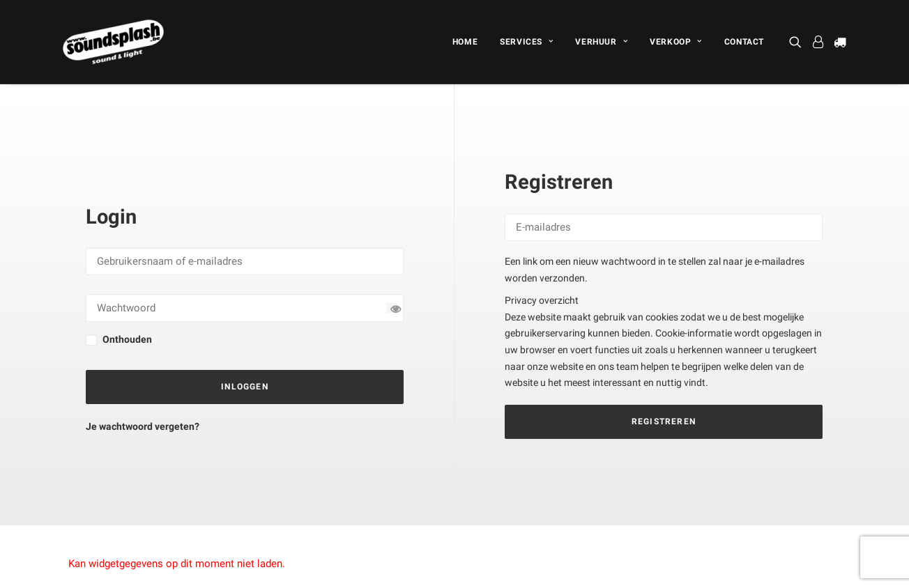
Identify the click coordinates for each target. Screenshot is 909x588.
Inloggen (245, 355)
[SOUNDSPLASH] (114, 42)
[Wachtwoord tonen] (391, 276)
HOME (465, 42)
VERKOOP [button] (676, 42)
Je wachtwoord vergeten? (143, 394)
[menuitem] (465, 42)
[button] (798, 42)
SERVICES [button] (526, 42)
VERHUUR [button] (601, 42)
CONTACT (744, 42)
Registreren (664, 389)
